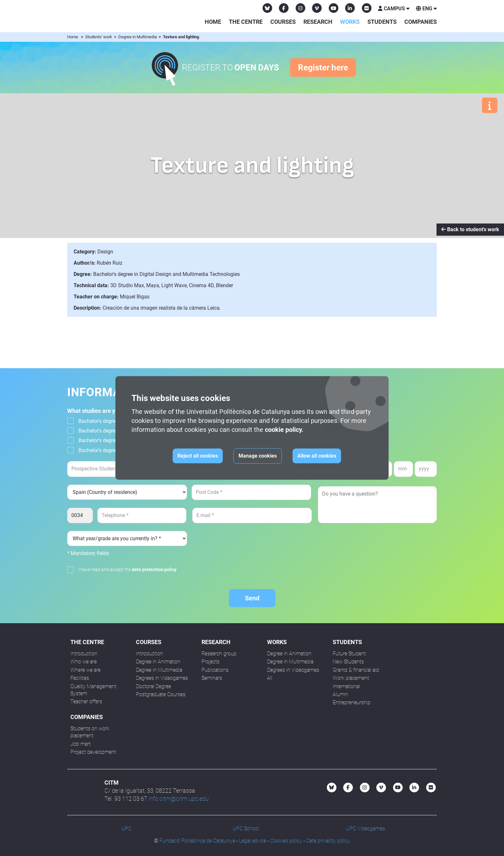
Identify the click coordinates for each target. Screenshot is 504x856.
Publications (215, 670)
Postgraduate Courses (161, 694)
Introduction (84, 654)
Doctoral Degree (153, 686)
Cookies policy (286, 841)
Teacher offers (86, 701)
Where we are (85, 670)
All (270, 678)
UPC (126, 829)
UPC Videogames (366, 829)
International (346, 686)
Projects (211, 662)
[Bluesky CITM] (267, 8)
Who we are (84, 662)
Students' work (99, 37)
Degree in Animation (158, 662)
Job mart (81, 744)
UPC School (246, 829)
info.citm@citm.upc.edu (179, 799)
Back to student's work (470, 229)
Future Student (349, 654)
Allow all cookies (317, 456)
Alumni (340, 694)
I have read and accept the (127, 569)
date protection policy (154, 569)
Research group (219, 654)
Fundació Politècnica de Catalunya (197, 841)
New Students (348, 662)
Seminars (212, 678)
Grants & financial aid (356, 670)
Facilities (80, 678)
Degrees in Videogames (162, 678)
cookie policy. (284, 430)
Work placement (351, 678)
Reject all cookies (198, 456)
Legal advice (253, 841)
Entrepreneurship (352, 702)
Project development (93, 752)
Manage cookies (258, 456)
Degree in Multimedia (138, 37)
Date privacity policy (328, 841)
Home (213, 22)
